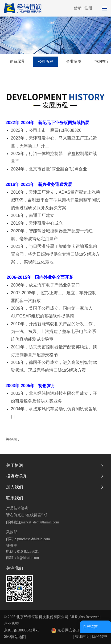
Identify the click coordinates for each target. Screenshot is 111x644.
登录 (78, 8)
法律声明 (82, 637)
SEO (7, 637)
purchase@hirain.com (34, 539)
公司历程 (46, 61)
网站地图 (18, 637)
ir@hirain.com (28, 558)
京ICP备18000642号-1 (21, 630)
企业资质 (74, 61)
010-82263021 (28, 552)
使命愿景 (17, 61)
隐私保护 (100, 637)
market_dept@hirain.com (40, 522)
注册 (88, 8)
